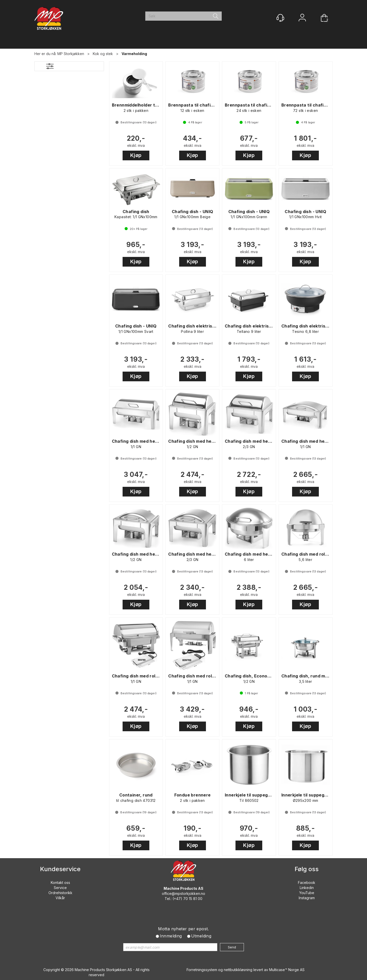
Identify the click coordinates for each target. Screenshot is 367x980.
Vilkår (60, 898)
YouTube (307, 893)
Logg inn (302, 18)
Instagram (307, 898)
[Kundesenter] (280, 18)
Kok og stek (103, 54)
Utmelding (201, 936)
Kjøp (136, 155)
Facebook (307, 883)
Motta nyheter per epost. (183, 929)
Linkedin (307, 888)
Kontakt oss (60, 883)
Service (60, 888)
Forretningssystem (202, 970)
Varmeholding (134, 54)
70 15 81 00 (193, 899)
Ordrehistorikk (60, 893)
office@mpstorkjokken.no (183, 893)
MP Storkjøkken (71, 54)
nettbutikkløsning (238, 970)
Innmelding (171, 936)
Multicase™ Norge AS (287, 970)
